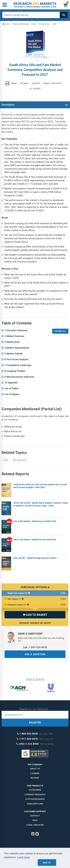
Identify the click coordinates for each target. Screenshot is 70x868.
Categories (35, 790)
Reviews (35, 778)
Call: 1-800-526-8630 (35, 647)
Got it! (47, 863)
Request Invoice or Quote (35, 623)
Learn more (23, 857)
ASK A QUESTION (35, 654)
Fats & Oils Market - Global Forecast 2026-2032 (35, 521)
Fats (6, 460)
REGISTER (35, 723)
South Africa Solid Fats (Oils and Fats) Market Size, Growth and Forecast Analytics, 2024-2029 (40, 486)
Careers (35, 773)
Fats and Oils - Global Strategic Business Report (35, 558)
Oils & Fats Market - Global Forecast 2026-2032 (35, 540)
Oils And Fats (19, 460)
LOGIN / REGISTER (35, 825)
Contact (35, 816)
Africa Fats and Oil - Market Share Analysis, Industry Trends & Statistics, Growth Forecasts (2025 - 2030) (41, 504)
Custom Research (35, 799)
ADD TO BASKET (35, 615)
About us (35, 769)
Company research (35, 795)
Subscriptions (35, 804)
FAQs (35, 820)
